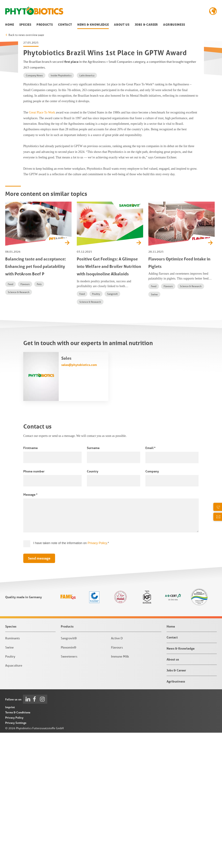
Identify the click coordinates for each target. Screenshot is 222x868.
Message (30, 630)
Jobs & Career (146, 25)
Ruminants (13, 773)
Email (150, 583)
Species (25, 25)
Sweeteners (69, 792)
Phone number (34, 607)
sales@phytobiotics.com (79, 500)
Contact (65, 25)
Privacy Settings (16, 858)
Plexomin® (69, 782)
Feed (11, 419)
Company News (34, 211)
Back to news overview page (26, 35)
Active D (117, 773)
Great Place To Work (42, 248)
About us (122, 25)
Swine (154, 430)
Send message (39, 693)
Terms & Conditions (18, 848)
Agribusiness (174, 25)
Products (45, 25)
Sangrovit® (69, 773)
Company (152, 607)
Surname (93, 583)
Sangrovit (112, 429)
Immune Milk (120, 792)
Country (93, 607)
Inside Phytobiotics (61, 211)
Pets (39, 419)
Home (10, 25)
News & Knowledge (93, 25)
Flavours (25, 419)
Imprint (10, 842)
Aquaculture (14, 801)
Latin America (87, 211)
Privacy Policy (97, 678)
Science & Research (19, 427)
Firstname (30, 583)
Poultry (96, 429)
